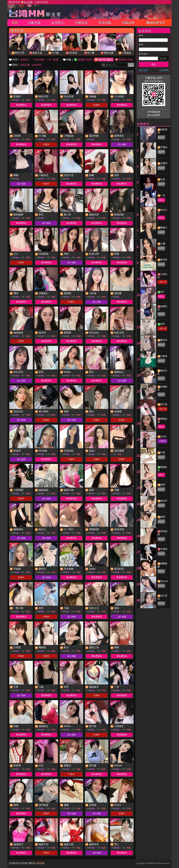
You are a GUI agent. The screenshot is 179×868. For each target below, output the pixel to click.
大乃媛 (55, 53)
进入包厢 (122, 144)
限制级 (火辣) (126, 60)
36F (162, 292)
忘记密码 (164, 70)
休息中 (161, 137)
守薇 (163, 453)
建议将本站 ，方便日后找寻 (29, 2)
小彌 (163, 244)
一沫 (163, 195)
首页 (15, 23)
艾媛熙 (164, 163)
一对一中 (162, 282)
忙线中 (97, 105)
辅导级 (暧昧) (105, 60)
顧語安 (164, 501)
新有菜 (164, 260)
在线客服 (40, 863)
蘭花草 (164, 340)
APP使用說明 (153, 112)
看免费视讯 (21, 105)
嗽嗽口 (164, 228)
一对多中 (162, 441)
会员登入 (58, 23)
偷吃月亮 (19, 53)
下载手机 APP (153, 78)
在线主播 (25, 65)
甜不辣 (164, 404)
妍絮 (163, 485)
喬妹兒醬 (109, 53)
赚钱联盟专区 (156, 23)
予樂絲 (164, 147)
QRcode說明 (154, 115)
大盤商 (164, 356)
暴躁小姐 (37, 53)
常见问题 (105, 23)
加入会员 (143, 70)
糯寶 (163, 517)
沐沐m (164, 436)
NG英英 (73, 53)
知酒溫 (164, 549)
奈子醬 (91, 53)
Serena (164, 581)
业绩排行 (25, 60)
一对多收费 (38, 60)
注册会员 (81, 23)
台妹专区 (37, 65)
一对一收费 (52, 60)
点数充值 (34, 23)
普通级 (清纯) (85, 60)
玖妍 (163, 179)
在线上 (161, 200)
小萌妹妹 (126, 53)
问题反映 (128, 23)
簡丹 (163, 324)
